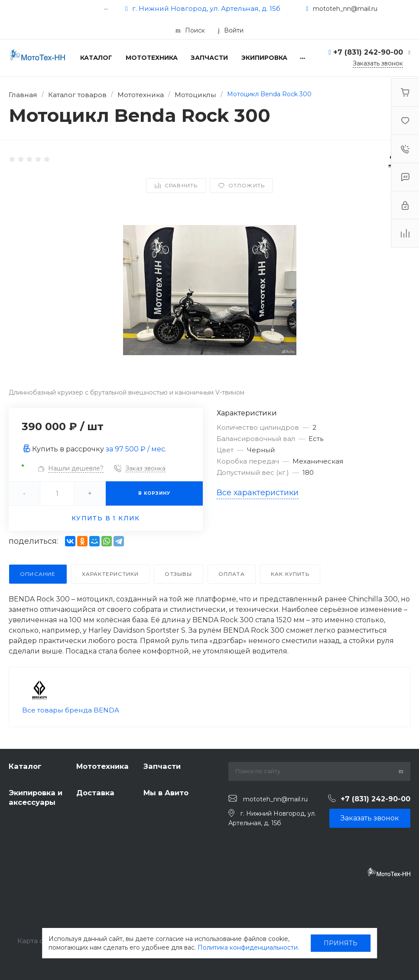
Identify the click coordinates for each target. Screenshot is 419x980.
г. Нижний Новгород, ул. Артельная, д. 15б (206, 8)
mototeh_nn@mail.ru (345, 9)
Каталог (25, 766)
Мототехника (102, 766)
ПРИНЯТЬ (341, 943)
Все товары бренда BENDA (71, 710)
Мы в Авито (166, 793)
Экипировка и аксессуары (36, 797)
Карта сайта (38, 941)
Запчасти (162, 766)
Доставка (95, 793)
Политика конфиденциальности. (248, 947)
